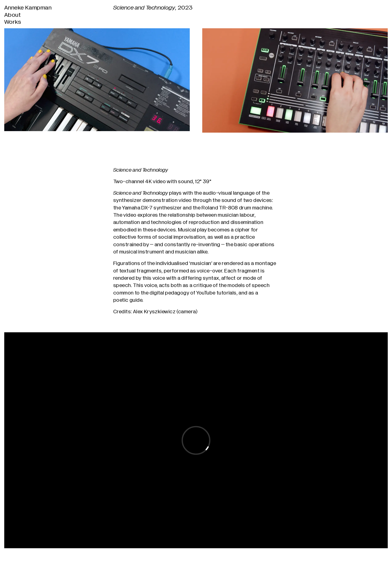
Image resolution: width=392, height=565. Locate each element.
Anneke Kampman (28, 8)
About (12, 15)
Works (13, 22)
